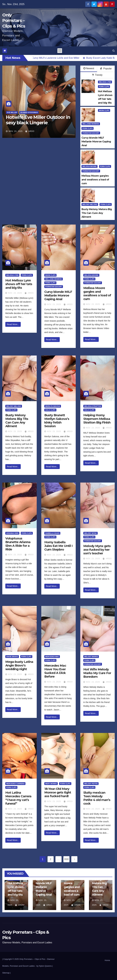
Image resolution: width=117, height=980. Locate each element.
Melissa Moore (90, 166)
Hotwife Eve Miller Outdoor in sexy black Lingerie (38, 120)
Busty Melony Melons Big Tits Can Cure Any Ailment (17, 421)
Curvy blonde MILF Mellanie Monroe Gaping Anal (58, 295)
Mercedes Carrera (15, 784)
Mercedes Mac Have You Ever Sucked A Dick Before (55, 671)
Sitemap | (6, 973)
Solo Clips (50, 410)
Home (107, 960)
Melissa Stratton (93, 406)
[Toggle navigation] (60, 51)
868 (66, 859)
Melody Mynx (90, 533)
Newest (89, 68)
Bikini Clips (104, 110)
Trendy (97, 75)
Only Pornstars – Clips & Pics (14, 20)
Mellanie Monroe (91, 124)
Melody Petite (91, 784)
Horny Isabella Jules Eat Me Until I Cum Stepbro (58, 546)
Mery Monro (51, 784)
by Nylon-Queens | (45, 966)
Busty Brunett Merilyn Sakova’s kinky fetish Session (57, 421)
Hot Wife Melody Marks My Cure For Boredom (97, 673)
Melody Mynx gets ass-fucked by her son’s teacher (97, 550)
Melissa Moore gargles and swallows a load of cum (97, 293)
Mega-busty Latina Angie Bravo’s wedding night (19, 665)
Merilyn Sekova (53, 406)
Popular (106, 69)
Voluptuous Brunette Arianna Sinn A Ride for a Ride (18, 544)
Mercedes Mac (52, 657)
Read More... (13, 324)
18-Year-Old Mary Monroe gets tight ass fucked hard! (58, 792)
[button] (114, 51)
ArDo (30, 131)
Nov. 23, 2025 (16, 131)
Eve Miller (12, 112)
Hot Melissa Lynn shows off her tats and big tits (19, 284)
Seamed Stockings (29, 112)
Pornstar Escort (91, 133)
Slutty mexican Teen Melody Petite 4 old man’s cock (97, 798)
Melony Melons (90, 204)
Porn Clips (104, 87)
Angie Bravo (12, 657)
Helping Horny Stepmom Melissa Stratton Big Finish (97, 419)
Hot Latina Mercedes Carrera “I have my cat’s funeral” (18, 798)
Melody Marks (91, 657)
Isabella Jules (52, 533)
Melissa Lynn (105, 82)
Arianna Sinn (12, 533)
